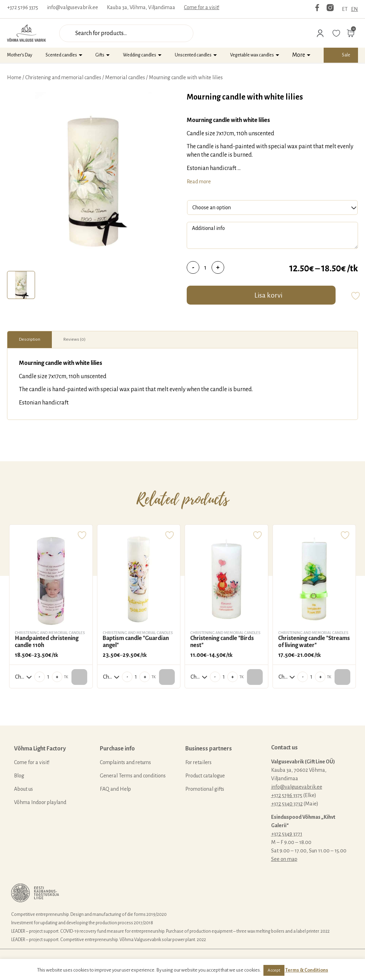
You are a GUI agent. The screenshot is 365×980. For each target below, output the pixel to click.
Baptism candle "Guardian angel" (136, 642)
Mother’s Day (20, 55)
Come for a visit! (202, 7)
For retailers (198, 762)
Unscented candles (193, 55)
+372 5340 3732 (287, 804)
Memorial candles (125, 77)
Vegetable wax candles (252, 55)
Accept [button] (274, 970)
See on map (284, 859)
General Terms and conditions (133, 776)
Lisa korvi (268, 295)
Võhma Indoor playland (40, 802)
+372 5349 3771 (287, 834)
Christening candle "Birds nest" (222, 642)
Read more (199, 182)
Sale (346, 55)
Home (14, 77)
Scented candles (61, 55)
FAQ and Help (115, 789)
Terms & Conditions (307, 970)
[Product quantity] (205, 267)
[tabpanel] (93, 180)
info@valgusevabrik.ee (73, 7)
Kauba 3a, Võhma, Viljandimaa (141, 7)
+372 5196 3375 (23, 7)
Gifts (100, 55)
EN (354, 9)
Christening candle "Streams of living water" (314, 642)
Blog (19, 776)
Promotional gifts (205, 789)
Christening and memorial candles (63, 77)
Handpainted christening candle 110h (47, 642)
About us (23, 789)
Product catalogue (205, 776)
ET (345, 9)
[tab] (21, 285)
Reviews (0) (74, 339)
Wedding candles (140, 55)
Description (30, 339)
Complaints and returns (125, 762)
